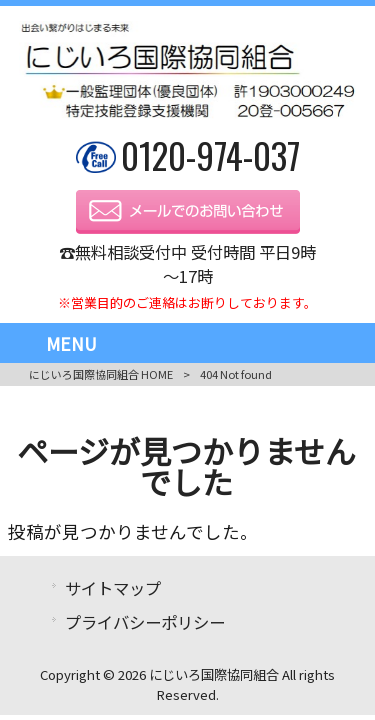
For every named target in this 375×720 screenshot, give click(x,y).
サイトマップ (113, 588)
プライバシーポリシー (145, 622)
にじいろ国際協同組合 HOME (101, 374)
